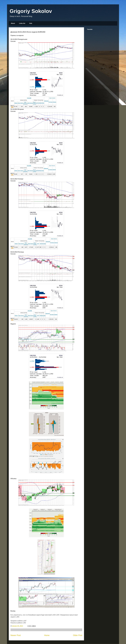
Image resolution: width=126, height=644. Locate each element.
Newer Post (16, 635)
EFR (39, 103)
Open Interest (52, 98)
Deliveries (46, 101)
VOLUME (29, 98)
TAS (43, 103)
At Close (51, 102)
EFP (37, 103)
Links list (22, 23)
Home (47, 635)
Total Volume (30, 103)
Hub (31, 23)
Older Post (78, 635)
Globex (16, 103)
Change (54, 102)
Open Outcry (20, 103)
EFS (41, 103)
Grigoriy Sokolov (31, 11)
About (13, 23)
